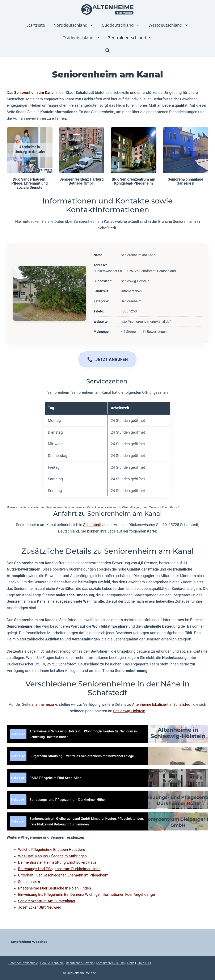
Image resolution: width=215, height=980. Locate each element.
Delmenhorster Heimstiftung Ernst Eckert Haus (57, 862)
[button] (107, 50)
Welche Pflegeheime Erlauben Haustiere (52, 849)
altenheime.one (44, 704)
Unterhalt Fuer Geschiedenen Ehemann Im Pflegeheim (63, 875)
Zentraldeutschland (132, 38)
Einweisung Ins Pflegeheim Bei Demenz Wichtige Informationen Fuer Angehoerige (86, 894)
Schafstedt (92, 525)
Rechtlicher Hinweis (80, 963)
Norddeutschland (76, 25)
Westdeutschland (171, 25)
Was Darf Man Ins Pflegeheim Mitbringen (52, 856)
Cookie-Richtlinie (52, 963)
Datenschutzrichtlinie (23, 963)
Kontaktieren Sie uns (110, 963)
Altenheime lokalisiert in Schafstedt (162, 704)
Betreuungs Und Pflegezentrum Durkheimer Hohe (59, 869)
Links (131, 963)
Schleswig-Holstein (129, 711)
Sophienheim (29, 882)
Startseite (36, 25)
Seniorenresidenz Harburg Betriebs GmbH (82, 181)
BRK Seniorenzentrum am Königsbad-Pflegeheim (133, 181)
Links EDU (144, 963)
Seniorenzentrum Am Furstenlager (47, 901)
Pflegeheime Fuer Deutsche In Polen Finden (54, 888)
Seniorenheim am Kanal (34, 92)
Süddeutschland (123, 25)
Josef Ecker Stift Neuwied (40, 907)
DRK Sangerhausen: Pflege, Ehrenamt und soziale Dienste (29, 183)
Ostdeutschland (83, 38)
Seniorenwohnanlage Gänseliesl (186, 181)
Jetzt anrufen (111, 359)
